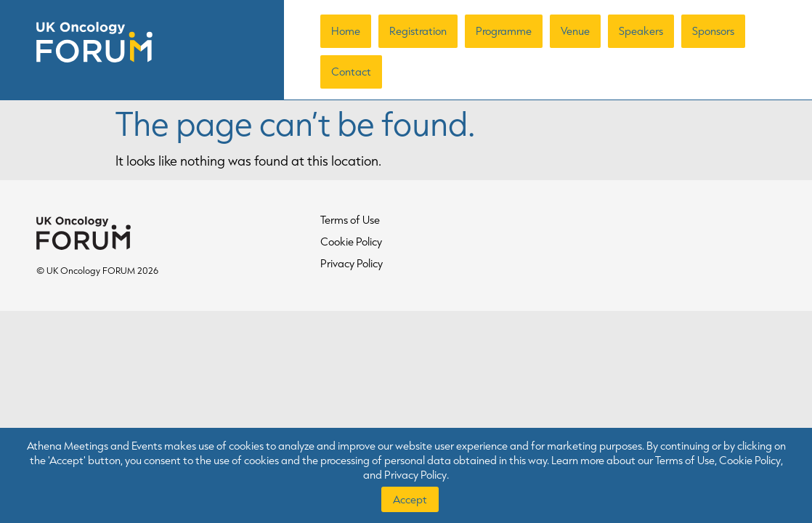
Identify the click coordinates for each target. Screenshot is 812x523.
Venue (575, 31)
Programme (504, 31)
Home (346, 31)
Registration (418, 31)
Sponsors (713, 31)
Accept (410, 499)
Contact (351, 72)
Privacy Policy (352, 263)
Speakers (641, 31)
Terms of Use (350, 220)
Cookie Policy (351, 242)
